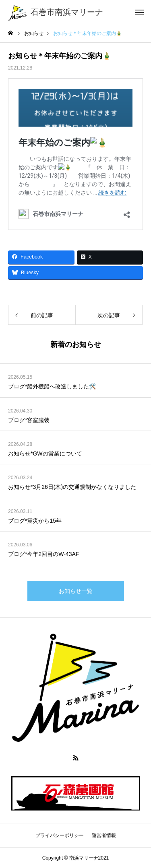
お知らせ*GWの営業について (45, 453)
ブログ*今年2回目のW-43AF (43, 554)
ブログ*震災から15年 (35, 521)
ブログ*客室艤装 (29, 420)
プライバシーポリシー (60, 835)
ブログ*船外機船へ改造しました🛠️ (52, 386)
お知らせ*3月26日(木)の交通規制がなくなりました (72, 487)
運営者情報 (104, 835)
